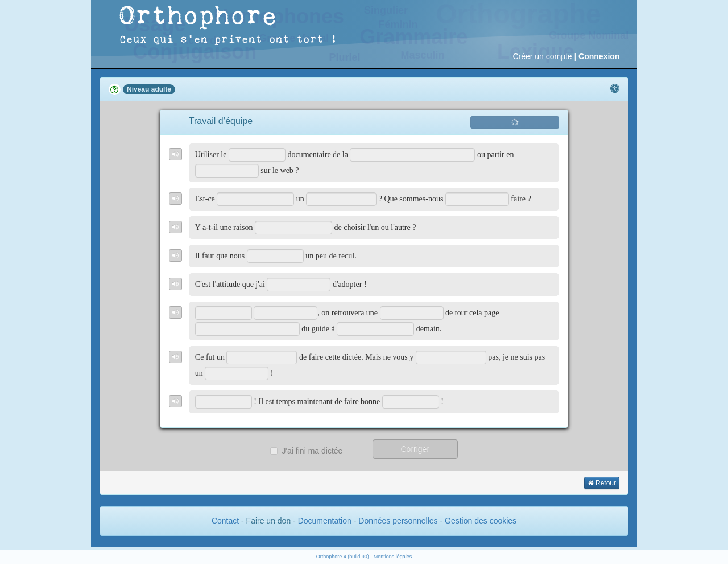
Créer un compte (542, 56)
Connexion (599, 56)
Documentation (325, 521)
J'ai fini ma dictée (306, 451)
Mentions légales (393, 557)
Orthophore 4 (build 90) (343, 557)
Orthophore (198, 17)
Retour (602, 483)
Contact (225, 521)
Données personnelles (398, 521)
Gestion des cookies (481, 521)
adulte (161, 89)
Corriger (415, 449)
